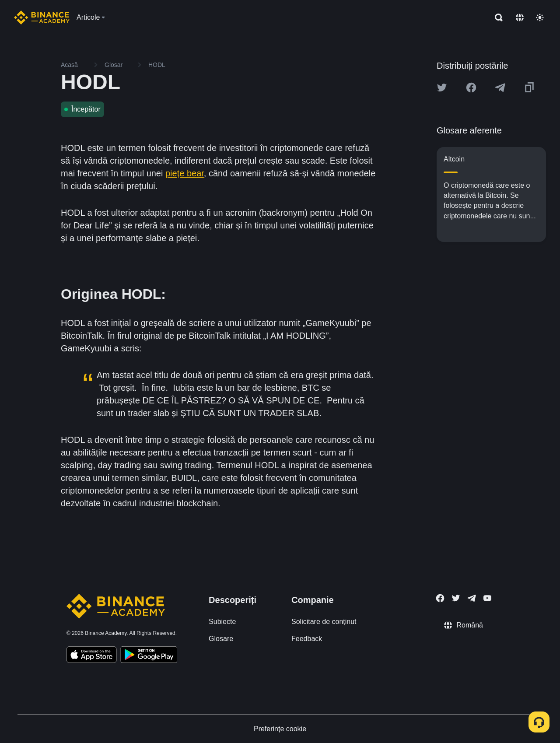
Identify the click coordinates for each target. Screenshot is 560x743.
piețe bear (185, 173)
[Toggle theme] (540, 18)
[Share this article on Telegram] (500, 88)
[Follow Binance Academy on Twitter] (456, 598)
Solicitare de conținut (324, 622)
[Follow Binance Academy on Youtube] (487, 598)
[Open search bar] (496, 18)
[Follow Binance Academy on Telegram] (472, 598)
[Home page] (42, 18)
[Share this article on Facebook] (471, 88)
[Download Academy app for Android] (149, 656)
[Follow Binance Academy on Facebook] (440, 598)
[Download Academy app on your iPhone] (92, 656)
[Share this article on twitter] (442, 88)
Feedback (307, 639)
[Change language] (520, 18)
